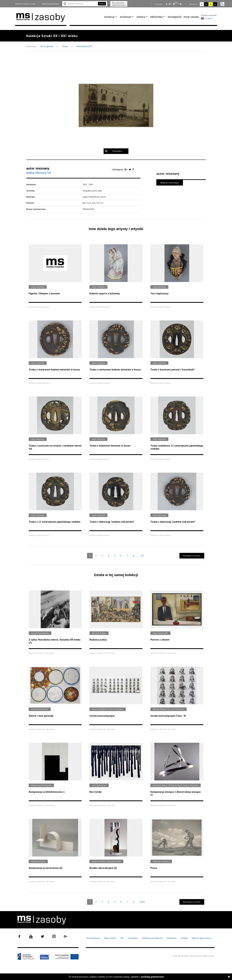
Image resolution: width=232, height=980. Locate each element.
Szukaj (102, 4)
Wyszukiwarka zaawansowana (119, 4)
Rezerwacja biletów (51, 4)
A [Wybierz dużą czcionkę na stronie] (175, 4)
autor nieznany (38, 168)
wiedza (141, 17)
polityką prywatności (152, 977)
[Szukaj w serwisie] (80, 4)
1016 (142, 902)
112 (142, 556)
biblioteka (156, 17)
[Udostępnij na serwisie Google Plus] (126, 170)
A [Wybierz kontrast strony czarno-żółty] (215, 4)
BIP (122, 938)
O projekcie (133, 938)
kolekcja (109, 17)
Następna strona (192, 556)
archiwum (126, 17)
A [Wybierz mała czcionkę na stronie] (166, 4)
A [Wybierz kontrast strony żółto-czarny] (211, 4)
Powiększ (117, 151)
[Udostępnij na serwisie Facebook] (133, 170)
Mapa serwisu (110, 938)
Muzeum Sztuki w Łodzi (25, 4)
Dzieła (65, 46)
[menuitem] (111, 17)
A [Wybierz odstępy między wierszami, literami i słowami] (181, 4)
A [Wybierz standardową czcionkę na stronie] (170, 4)
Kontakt (184, 938)
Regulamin (172, 938)
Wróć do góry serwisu (202, 938)
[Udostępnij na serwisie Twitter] (130, 170)
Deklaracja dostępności (152, 938)
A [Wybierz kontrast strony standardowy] (202, 4)
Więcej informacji (170, 183)
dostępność (175, 17)
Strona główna (47, 46)
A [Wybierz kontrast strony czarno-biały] (206, 4)
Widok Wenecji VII (84, 46)
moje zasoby (191, 17)
